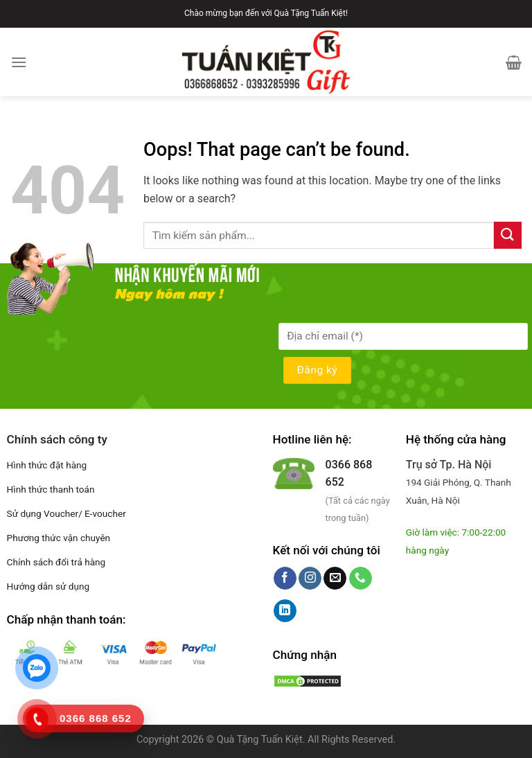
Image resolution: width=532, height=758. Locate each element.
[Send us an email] (335, 579)
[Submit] (508, 235)
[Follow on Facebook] (285, 579)
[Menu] (19, 62)
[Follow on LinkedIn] (285, 611)
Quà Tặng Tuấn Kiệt (260, 740)
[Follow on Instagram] (310, 579)
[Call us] (361, 579)
